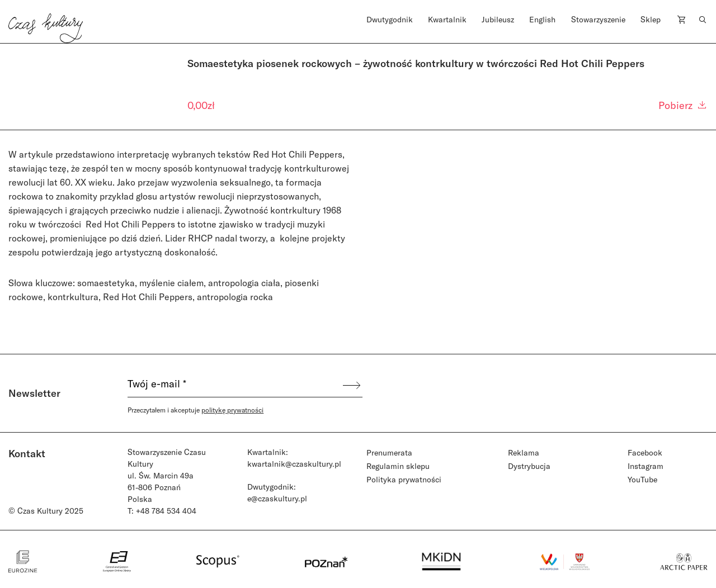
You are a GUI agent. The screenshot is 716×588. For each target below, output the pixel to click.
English (542, 19)
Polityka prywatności (404, 479)
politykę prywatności (232, 410)
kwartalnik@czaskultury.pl (294, 464)
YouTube (642, 479)
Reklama (524, 452)
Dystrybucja (529, 466)
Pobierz (683, 105)
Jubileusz (498, 19)
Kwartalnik (447, 19)
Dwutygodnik (390, 19)
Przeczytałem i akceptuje (196, 410)
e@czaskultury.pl (277, 498)
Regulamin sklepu (398, 466)
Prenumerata (389, 452)
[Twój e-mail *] (234, 385)
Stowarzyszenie (598, 19)
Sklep (651, 19)
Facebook (645, 452)
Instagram (646, 466)
